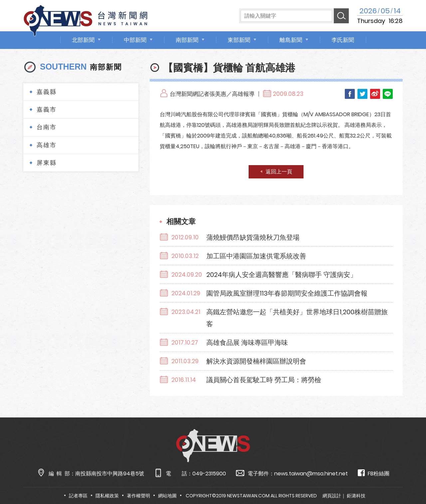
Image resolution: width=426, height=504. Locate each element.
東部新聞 (239, 40)
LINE (388, 94)
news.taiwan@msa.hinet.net (311, 474)
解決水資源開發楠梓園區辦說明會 (256, 361)
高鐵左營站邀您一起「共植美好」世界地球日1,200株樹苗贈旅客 (297, 318)
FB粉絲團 (374, 473)
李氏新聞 (343, 40)
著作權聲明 (138, 496)
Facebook (350, 94)
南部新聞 (187, 40)
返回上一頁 (279, 172)
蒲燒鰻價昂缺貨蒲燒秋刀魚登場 (253, 237)
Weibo (375, 94)
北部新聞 (83, 40)
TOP (409, 480)
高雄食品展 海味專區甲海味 (247, 343)
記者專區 (78, 496)
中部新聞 (135, 40)
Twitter (362, 94)
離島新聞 (291, 40)
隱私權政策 (107, 496)
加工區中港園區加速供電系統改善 (256, 256)
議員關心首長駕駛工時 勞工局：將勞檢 (264, 380)
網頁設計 (332, 496)
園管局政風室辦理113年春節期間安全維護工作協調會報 (287, 293)
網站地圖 (167, 496)
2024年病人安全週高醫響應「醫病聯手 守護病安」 (282, 275)
